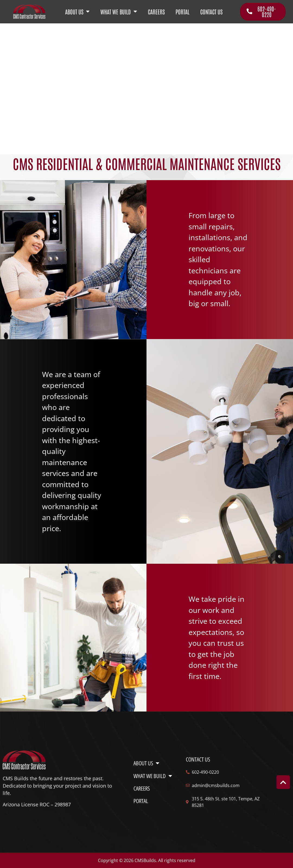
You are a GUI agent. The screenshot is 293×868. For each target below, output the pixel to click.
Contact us (198, 759)
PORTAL (182, 12)
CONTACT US (211, 12)
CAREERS (156, 12)
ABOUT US (77, 12)
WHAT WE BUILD (119, 12)
